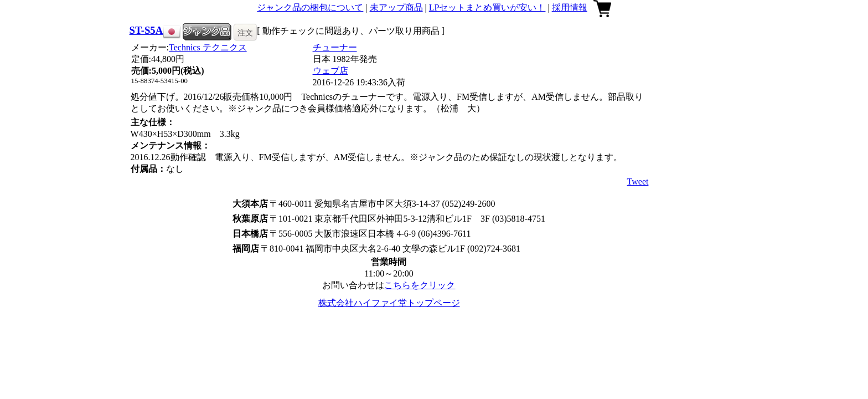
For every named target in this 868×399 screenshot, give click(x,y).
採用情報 (570, 7)
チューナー (335, 47)
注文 (245, 33)
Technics (208, 47)
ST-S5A (146, 30)
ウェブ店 (330, 71)
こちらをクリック (420, 285)
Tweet (638, 181)
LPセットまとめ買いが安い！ (487, 7)
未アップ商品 (396, 7)
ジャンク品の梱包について (310, 7)
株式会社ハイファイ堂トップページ (389, 303)
